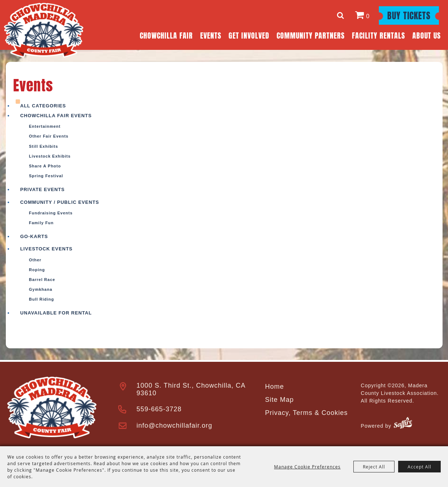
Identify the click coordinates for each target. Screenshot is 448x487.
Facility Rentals (378, 35)
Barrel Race (42, 280)
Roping (37, 270)
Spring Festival (46, 176)
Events (211, 35)
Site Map (279, 400)
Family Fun (41, 223)
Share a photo (45, 166)
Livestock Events (47, 249)
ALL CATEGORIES (43, 106)
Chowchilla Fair (166, 35)
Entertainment (45, 126)
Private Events (43, 189)
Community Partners (311, 35)
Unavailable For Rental (56, 313)
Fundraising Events (51, 213)
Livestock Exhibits (50, 156)
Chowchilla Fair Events (56, 116)
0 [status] (368, 16)
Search (342, 15)
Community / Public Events (60, 202)
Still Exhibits (44, 146)
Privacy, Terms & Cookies (306, 413)
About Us (427, 35)
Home (274, 387)
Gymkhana (41, 289)
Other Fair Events (49, 136)
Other (35, 260)
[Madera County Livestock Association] (44, 30)
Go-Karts (34, 236)
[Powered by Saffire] (403, 424)
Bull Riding (42, 299)
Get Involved (249, 35)
